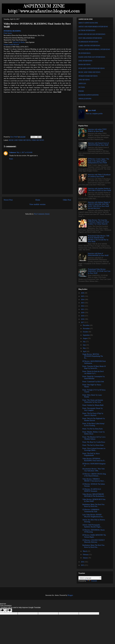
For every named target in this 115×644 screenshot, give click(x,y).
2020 (83, 313)
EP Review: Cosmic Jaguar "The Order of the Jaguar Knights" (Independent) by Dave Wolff (98, 161)
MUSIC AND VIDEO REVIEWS (20, 140)
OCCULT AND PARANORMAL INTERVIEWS (94, 49)
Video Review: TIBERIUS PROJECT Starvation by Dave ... (94, 480)
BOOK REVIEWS (84, 65)
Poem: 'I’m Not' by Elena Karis (93, 429)
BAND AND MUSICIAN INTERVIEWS (92, 34)
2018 (83, 319)
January (86, 558)
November (86, 329)
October (86, 332)
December (86, 325)
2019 (83, 316)
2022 (83, 306)
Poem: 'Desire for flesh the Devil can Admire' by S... (93, 372)
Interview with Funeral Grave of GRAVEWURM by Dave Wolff (98, 144)
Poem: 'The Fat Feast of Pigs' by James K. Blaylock (93, 414)
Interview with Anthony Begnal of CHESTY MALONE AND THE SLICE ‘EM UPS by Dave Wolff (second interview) (99, 205)
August (85, 338)
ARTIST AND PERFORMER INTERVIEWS (93, 27)
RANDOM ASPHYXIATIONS (88, 95)
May (84, 348)
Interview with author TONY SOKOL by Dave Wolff (97, 130)
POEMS (81, 91)
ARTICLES (82, 84)
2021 (83, 309)
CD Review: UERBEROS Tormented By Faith (91, 511)
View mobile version (37, 204)
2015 (83, 565)
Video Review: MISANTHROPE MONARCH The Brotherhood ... (94, 495)
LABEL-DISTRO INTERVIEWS (89, 46)
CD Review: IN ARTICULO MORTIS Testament (92, 490)
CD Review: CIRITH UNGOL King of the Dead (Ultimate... (94, 475)
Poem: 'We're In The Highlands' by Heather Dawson (94, 419)
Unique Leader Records (11, 45)
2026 (83, 293)
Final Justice (8, 33)
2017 (83, 322)
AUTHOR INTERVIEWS (87, 30)
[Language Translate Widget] (90, 578)
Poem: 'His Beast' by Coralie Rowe (94, 442)
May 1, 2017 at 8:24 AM (24, 152)
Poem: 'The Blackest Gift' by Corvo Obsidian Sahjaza (94, 438)
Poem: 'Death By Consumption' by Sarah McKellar (94, 377)
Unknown (13, 152)
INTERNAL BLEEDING (12, 31)
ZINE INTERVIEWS (85, 61)
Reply (11, 159)
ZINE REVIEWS (84, 80)
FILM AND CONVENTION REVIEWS (92, 68)
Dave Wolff (92, 110)
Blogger (70, 595)
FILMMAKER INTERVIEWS (88, 42)
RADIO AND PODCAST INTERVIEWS (92, 57)
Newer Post (8, 200)
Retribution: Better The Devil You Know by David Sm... (93, 505)
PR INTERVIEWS (84, 53)
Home (38, 200)
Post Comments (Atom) (42, 214)
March (85, 551)
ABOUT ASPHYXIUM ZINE (88, 23)
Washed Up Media (19, 42)
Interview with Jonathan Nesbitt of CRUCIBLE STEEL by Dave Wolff (99, 190)
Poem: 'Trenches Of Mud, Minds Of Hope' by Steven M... (94, 367)
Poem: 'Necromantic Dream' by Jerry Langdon (93, 409)
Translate (92, 581)
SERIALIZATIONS (85, 99)
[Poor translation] (8, 610)
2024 (83, 300)
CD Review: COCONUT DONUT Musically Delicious (94, 541)
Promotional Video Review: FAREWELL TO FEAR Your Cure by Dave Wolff (99, 271)
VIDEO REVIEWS (38, 140)
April (85, 351)
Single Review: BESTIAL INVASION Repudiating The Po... (93, 356)
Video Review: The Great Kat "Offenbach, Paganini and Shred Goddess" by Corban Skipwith (98, 222)
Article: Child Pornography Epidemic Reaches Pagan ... (92, 526)
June (84, 345)
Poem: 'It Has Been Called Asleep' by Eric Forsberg (93, 425)
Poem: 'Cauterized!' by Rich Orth (93, 382)
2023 (83, 303)
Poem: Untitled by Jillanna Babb (93, 405)
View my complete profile (94, 114)
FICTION (82, 87)
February (86, 555)
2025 (83, 296)
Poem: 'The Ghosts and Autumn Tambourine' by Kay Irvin (93, 401)
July (84, 342)
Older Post (67, 200)
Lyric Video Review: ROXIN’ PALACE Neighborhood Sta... (93, 516)
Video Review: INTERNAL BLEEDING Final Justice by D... (94, 460)
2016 (83, 562)
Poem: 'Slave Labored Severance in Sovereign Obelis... (94, 449)
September (86, 335)
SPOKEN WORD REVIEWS (88, 76)
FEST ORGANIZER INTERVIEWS (90, 38)
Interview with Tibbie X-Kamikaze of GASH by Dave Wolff (99, 176)
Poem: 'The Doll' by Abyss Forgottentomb (91, 454)
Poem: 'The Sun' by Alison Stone (93, 445)
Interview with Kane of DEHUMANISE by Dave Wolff (98, 254)
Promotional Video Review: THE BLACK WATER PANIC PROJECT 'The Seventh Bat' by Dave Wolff (99, 239)
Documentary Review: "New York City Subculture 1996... (93, 470)
